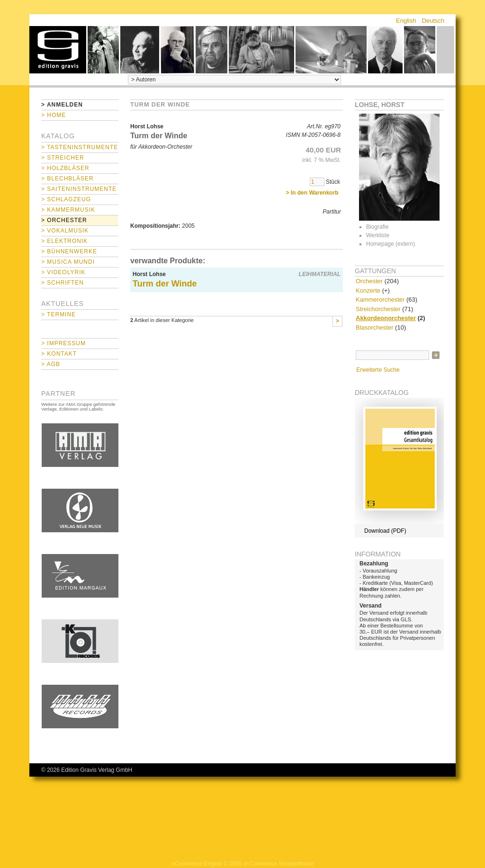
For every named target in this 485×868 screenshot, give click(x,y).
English (406, 21)
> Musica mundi (68, 262)
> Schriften (63, 283)
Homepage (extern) (391, 244)
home (58, 50)
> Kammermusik (68, 210)
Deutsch (433, 21)
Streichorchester (378, 309)
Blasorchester (374, 327)
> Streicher (63, 158)
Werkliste (378, 235)
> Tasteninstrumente (80, 147)
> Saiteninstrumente (79, 189)
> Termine (58, 314)
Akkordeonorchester (386, 318)
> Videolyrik (63, 272)
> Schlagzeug (66, 199)
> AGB (51, 364)
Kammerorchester (380, 300)
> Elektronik (64, 241)
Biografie (377, 227)
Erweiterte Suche (378, 370)
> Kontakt (59, 354)
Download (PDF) (385, 531)
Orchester (369, 281)
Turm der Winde (165, 284)
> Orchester (64, 220)
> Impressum (63, 343)
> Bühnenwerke (69, 251)
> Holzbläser (65, 168)
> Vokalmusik (65, 231)
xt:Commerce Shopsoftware (278, 864)
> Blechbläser (67, 179)
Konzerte (368, 291)
